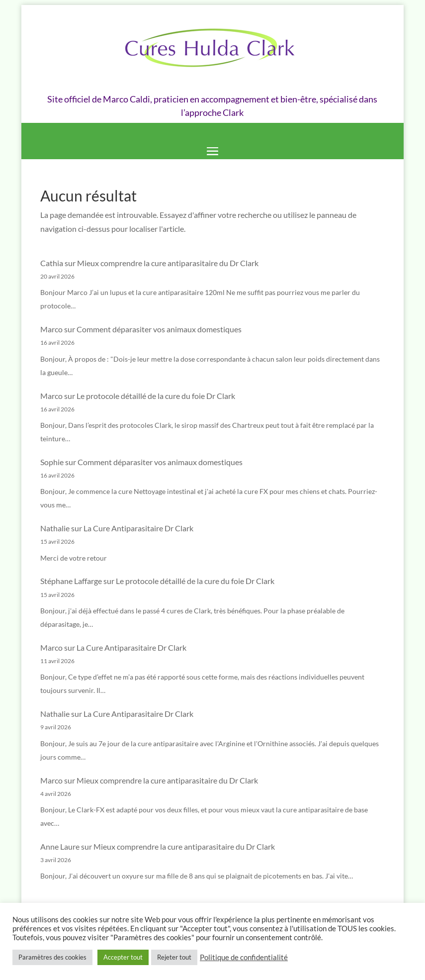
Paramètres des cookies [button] (52, 957)
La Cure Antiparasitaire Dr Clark (138, 528)
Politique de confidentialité (244, 957)
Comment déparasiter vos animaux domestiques (159, 329)
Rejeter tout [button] (174, 957)
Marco (51, 329)
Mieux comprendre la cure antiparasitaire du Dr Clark (168, 263)
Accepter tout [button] (123, 957)
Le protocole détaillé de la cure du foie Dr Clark (156, 396)
